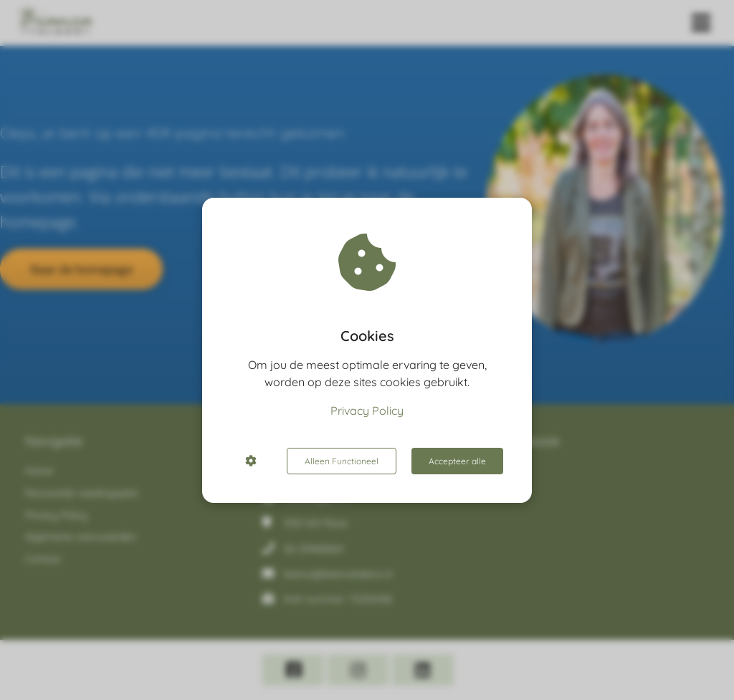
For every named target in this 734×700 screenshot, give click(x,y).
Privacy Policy (367, 411)
